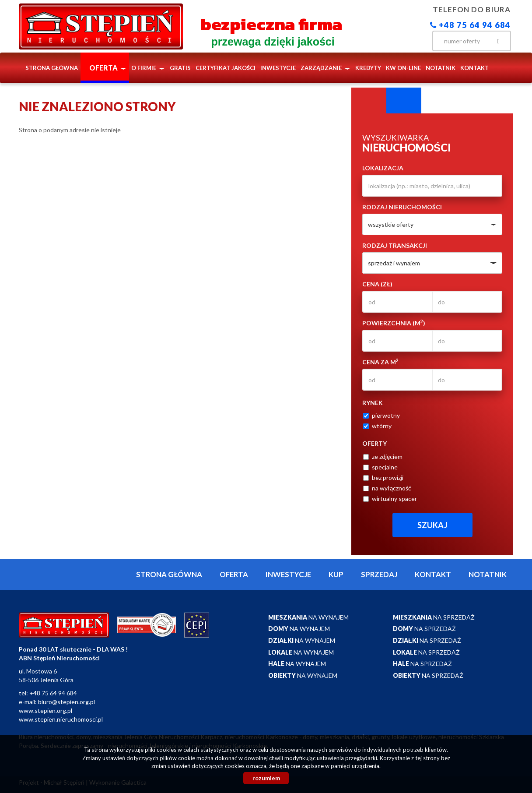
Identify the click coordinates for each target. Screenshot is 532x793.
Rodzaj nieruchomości (402, 207)
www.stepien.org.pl (45, 710)
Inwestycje (278, 68)
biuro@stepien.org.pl (66, 702)
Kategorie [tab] (404, 101)
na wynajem (308, 617)
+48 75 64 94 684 (470, 25)
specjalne (380, 467)
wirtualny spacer (390, 499)
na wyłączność (387, 488)
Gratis (180, 68)
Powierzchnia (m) (394, 323)
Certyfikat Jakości (226, 68)
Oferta (234, 574)
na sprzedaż (434, 617)
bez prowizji (383, 478)
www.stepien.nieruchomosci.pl (61, 719)
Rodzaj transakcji (395, 245)
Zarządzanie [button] (325, 68)
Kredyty (368, 68)
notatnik (441, 68)
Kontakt (474, 68)
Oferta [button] (108, 68)
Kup (336, 574)
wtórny (377, 426)
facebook (415, 40)
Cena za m (380, 362)
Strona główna (52, 68)
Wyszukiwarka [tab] (369, 101)
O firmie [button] (148, 68)
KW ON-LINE (403, 68)
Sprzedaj (379, 574)
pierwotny (381, 415)
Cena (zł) (377, 284)
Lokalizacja (383, 168)
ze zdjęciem (383, 456)
